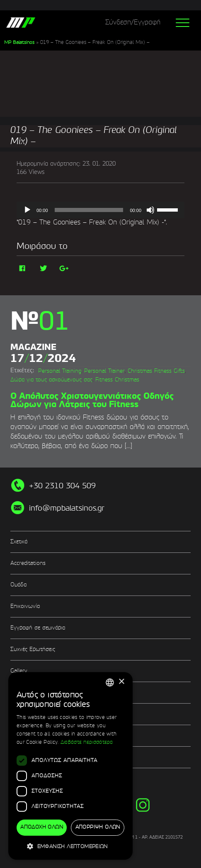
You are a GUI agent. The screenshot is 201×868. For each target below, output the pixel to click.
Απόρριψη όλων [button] (98, 827)
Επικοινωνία (25, 606)
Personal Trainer (104, 371)
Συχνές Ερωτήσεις (33, 650)
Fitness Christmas (117, 380)
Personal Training (60, 371)
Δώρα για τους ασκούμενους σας (51, 380)
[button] (70, 846)
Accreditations (28, 563)
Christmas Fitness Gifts (156, 371)
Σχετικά (19, 542)
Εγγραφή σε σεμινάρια (38, 628)
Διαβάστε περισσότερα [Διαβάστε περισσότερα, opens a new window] (87, 743)
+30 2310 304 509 (62, 486)
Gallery (19, 671)
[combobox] (110, 682)
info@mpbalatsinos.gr (67, 509)
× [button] (121, 682)
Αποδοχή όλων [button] (42, 827)
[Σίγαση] (150, 210)
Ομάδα (18, 585)
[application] (100, 210)
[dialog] (70, 766)
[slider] (89, 210)
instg (143, 805)
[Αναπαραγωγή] (27, 210)
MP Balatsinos (19, 43)
